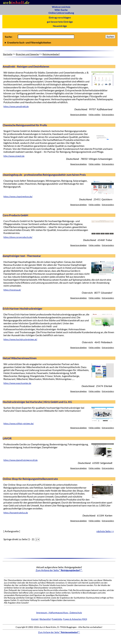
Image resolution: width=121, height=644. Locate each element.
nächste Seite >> (105, 531)
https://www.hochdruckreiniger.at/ (20, 339)
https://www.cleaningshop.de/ (18, 197)
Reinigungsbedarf (51, 54)
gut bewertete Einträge (60, 22)
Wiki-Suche (61, 10)
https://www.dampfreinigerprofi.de (20, 460)
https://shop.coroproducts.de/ (18, 237)
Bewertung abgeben (79, 115)
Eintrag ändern (108, 115)
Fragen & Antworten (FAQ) (75, 619)
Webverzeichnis (61, 7)
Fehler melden (95, 115)
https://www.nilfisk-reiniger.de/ (19, 424)
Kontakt (35, 619)
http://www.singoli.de (14, 156)
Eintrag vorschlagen (60, 17)
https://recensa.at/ (12, 290)
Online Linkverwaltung (61, 13)
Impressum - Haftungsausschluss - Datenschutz (59, 612)
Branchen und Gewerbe (27, 54)
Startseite (8, 54)
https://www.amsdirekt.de (16, 106)
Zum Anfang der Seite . (59, 570)
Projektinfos (57, 619)
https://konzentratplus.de (16, 513)
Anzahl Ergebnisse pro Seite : (60, 43)
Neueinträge (60, 26)
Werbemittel (45, 619)
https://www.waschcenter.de (17, 383)
